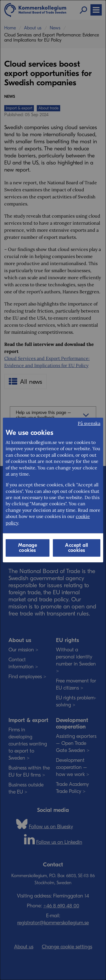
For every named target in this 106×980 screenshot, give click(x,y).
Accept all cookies (76, 548)
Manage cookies (28, 548)
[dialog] (53, 490)
